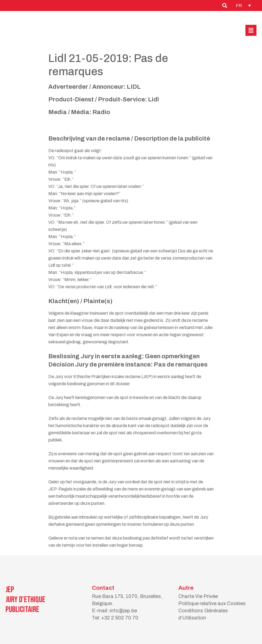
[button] (251, 30)
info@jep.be (123, 611)
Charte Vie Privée (198, 596)
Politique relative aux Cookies (212, 603)
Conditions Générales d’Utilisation (203, 614)
